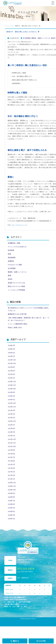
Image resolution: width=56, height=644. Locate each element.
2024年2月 (11, 396)
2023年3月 (11, 410)
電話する (15, 641)
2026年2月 (11, 353)
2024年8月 (11, 392)
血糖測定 (11, 261)
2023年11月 (12, 407)
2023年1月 (11, 418)
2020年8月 (11, 497)
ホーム (7, 26)
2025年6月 (11, 371)
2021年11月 (12, 443)
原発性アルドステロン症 (16, 283)
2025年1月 (11, 378)
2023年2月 (11, 414)
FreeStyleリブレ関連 (15, 265)
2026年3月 (11, 349)
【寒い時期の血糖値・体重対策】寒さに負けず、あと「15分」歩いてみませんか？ (28, 319)
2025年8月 (11, 367)
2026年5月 (11, 345)
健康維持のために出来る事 (17, 314)
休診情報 (11, 250)
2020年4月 (11, 511)
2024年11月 (12, 385)
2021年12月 (12, 439)
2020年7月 (11, 501)
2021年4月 (11, 468)
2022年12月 (12, 421)
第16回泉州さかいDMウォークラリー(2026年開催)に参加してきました (28, 309)
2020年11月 (12, 486)
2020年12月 (12, 483)
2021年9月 (11, 450)
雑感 (9, 254)
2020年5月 (11, 508)
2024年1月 (11, 400)
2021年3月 (11, 472)
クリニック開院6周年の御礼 (18, 324)
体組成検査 (12, 258)
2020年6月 (11, 504)
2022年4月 (11, 428)
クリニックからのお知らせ (17, 247)
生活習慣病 (27, 38)
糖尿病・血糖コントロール (41, 38)
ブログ (12, 26)
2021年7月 (11, 457)
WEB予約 (41, 641)
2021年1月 (11, 479)
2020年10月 (12, 490)
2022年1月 (11, 436)
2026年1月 (11, 356)
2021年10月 (12, 446)
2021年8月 (11, 454)
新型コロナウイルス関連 (16, 286)
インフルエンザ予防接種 (16, 290)
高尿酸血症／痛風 (14, 243)
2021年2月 (11, 475)
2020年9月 (11, 493)
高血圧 (53, 38)
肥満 (9, 276)
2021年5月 (11, 465)
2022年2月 (11, 432)
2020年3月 (11, 515)
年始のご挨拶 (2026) (15, 328)
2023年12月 (12, 403)
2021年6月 (11, 461)
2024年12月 (12, 382)
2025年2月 (11, 374)
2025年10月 (12, 363)
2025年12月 (12, 360)
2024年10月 (12, 389)
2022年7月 (11, 425)
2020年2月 (11, 519)
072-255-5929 (26, 569)
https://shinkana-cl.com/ (20, 225)
